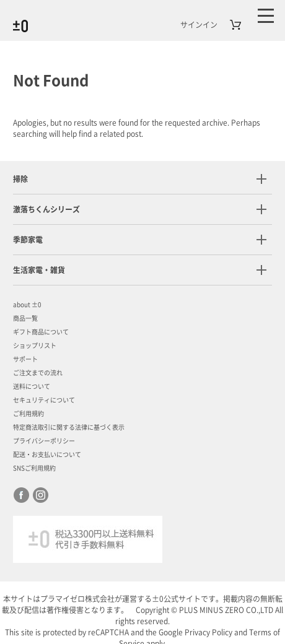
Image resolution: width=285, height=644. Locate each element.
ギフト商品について (41, 332)
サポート (25, 359)
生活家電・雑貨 (39, 270)
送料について (32, 386)
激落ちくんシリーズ (46, 209)
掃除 (20, 179)
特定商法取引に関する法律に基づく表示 (69, 427)
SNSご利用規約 (34, 468)
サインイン (199, 25)
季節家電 (28, 240)
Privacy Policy (208, 632)
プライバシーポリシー (44, 441)
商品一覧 (25, 318)
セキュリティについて (44, 400)
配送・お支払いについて (47, 455)
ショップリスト (35, 346)
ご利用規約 (28, 414)
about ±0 (27, 305)
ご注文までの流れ (38, 373)
